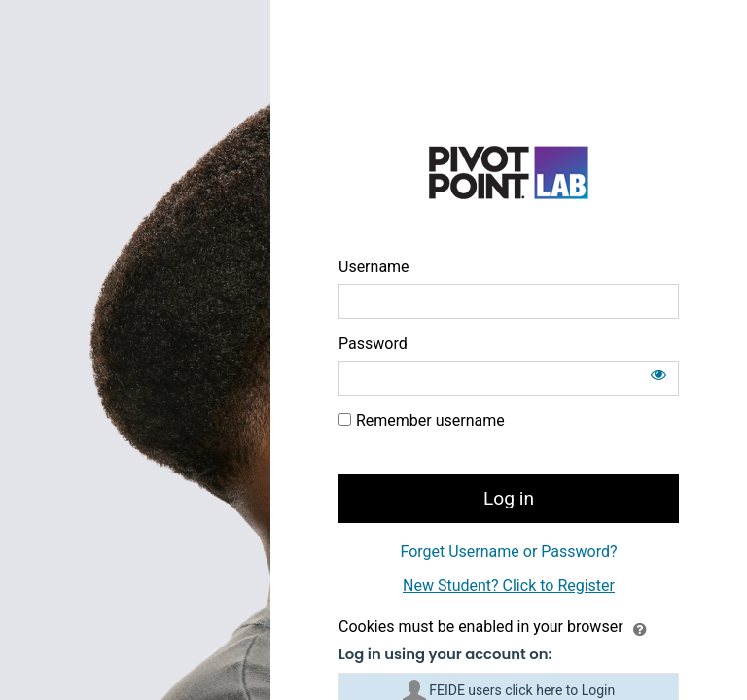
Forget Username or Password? (508, 552)
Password (373, 344)
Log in (509, 498)
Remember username (430, 420)
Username (374, 267)
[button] (640, 628)
